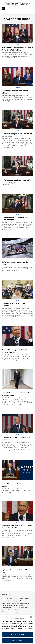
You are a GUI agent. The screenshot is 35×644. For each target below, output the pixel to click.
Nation (17, 45)
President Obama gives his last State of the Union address (16, 355)
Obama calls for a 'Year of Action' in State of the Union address (17, 531)
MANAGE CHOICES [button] (18, 635)
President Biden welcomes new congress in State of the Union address (16, 50)
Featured (17, 90)
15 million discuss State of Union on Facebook (17, 309)
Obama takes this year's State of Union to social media (17, 443)
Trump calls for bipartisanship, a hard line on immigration (17, 137)
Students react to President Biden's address (15, 94)
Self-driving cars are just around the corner (17, 268)
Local (17, 351)
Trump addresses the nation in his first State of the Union (16, 223)
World (17, 179)
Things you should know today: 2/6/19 (16, 183)
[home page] (17, 5)
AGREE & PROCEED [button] (18, 641)
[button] (31, 617)
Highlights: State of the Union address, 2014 (16, 576)
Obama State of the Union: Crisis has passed (17, 489)
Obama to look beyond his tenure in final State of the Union (17, 398)
